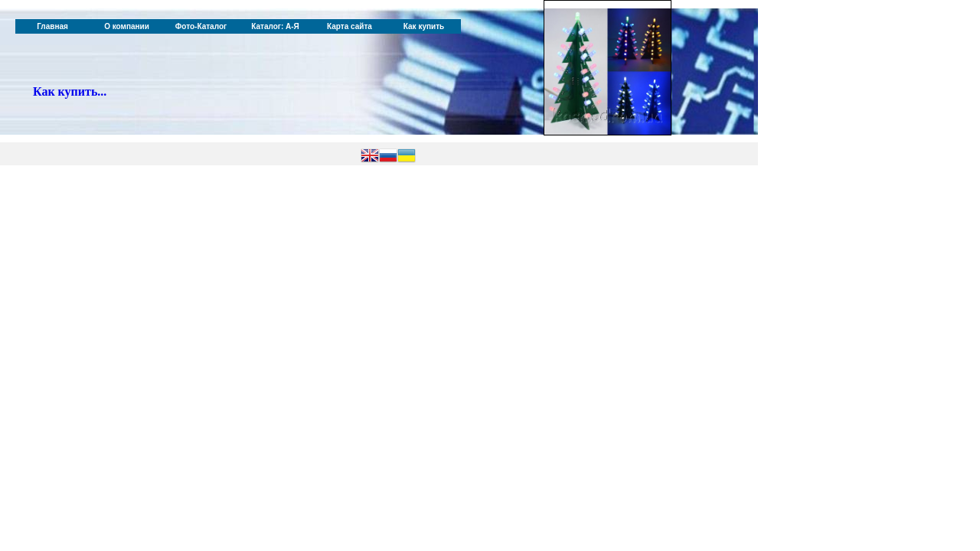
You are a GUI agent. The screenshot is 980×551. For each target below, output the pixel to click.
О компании (127, 26)
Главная (52, 26)
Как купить (424, 26)
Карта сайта (350, 26)
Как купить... (70, 91)
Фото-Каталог (201, 26)
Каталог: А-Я (275, 26)
